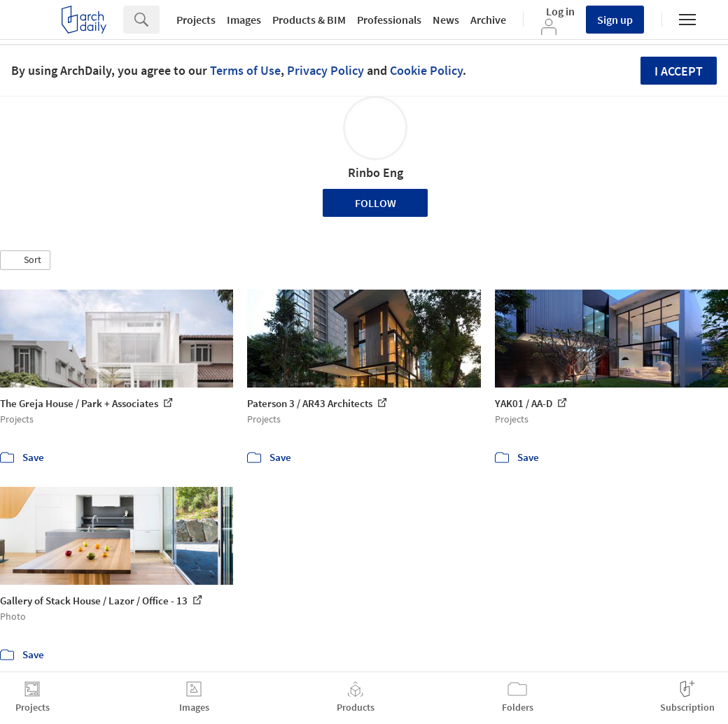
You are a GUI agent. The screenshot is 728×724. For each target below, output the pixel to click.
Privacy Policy (325, 70)
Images (244, 20)
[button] (25, 260)
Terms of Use (245, 70)
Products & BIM (309, 20)
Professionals (389, 20)
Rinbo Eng (376, 172)
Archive (488, 20)
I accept (679, 71)
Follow (376, 203)
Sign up (615, 20)
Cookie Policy (426, 70)
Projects (196, 20)
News (446, 20)
